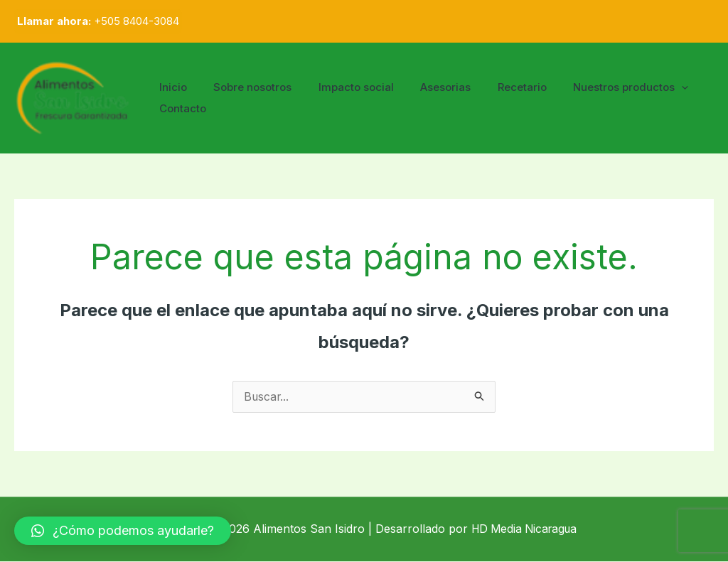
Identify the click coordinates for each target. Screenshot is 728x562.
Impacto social (343, 87)
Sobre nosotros (245, 87)
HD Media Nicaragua (524, 529)
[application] (652, 87)
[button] (123, 531)
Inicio (170, 87)
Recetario (498, 87)
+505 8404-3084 (136, 21)
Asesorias (427, 87)
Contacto (180, 108)
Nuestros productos (601, 87)
